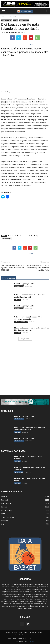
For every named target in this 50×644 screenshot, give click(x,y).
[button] (47, 11)
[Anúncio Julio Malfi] (25, 368)
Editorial (33, 632)
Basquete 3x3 (6, 521)
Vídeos (40, 632)
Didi (35, 236)
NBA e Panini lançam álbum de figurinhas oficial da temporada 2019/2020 (13, 268)
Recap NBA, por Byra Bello (24, 284)
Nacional (18, 333)
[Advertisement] (25, 216)
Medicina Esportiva (7, 20)
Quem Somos (24, 632)
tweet (31, 44)
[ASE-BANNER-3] (25, 4)
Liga (3, 524)
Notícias (16, 20)
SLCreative (31, 641)
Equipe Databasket (10, 33)
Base (3, 514)
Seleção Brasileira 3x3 (21, 322)
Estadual (17, 300)
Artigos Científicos (20, 635)
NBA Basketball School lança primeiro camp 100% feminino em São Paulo (38, 268)
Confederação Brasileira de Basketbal (20, 236)
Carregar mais (25, 339)
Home (8, 632)
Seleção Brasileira (12, 17)
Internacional (19, 472)
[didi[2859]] (25, 402)
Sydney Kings (6, 239)
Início (3, 17)
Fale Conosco (32, 635)
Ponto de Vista (19, 286)
